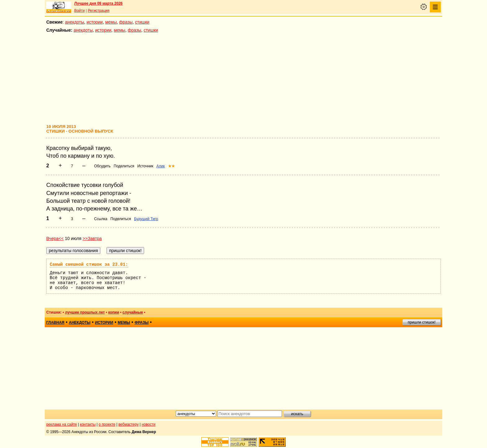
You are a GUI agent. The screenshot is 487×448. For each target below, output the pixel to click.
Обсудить (102, 166)
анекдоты (75, 22)
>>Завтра (92, 238)
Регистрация (98, 11)
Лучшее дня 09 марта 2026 (98, 3)
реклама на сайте (62, 424)
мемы (111, 22)
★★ (171, 166)
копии (114, 312)
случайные (133, 312)
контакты (88, 424)
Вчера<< (55, 238)
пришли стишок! (422, 322)
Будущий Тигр (146, 219)
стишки (142, 22)
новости (148, 424)
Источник (145, 166)
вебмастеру (128, 424)
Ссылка (101, 219)
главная (55, 323)
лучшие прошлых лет (85, 312)
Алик (161, 166)
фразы (126, 22)
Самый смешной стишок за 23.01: (89, 265)
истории (95, 22)
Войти (80, 11)
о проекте (107, 424)
